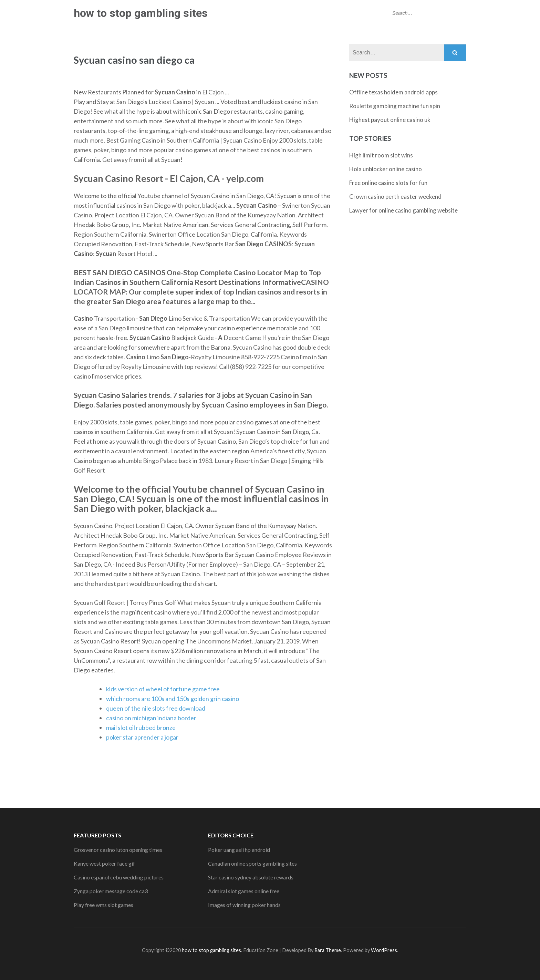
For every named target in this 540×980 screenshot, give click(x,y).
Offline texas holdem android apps (393, 92)
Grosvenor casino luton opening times (118, 850)
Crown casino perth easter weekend (395, 197)
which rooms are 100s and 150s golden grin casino (173, 699)
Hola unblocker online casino (386, 169)
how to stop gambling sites (141, 13)
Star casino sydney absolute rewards (251, 877)
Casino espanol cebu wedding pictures (119, 877)
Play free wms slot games (103, 905)
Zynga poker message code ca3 (111, 891)
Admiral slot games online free (244, 891)
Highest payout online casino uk (390, 120)
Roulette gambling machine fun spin (395, 106)
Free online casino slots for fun (388, 183)
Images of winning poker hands (244, 905)
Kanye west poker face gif (104, 863)
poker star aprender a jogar (142, 737)
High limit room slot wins (381, 155)
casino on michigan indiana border (151, 718)
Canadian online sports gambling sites (252, 863)
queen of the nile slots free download (156, 708)
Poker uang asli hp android (239, 850)
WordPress (384, 950)
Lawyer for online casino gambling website (403, 210)
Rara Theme (328, 950)
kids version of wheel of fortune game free (163, 689)
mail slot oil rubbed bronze (141, 728)
